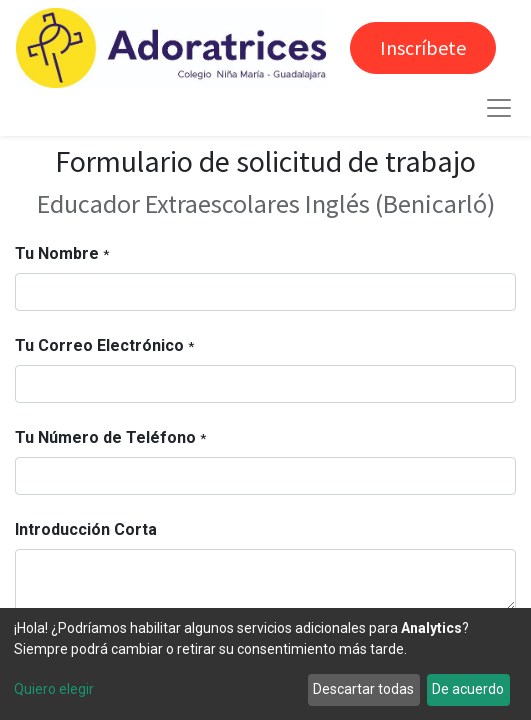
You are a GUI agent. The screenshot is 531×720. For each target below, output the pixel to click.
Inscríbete (423, 47)
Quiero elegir (54, 689)
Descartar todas (363, 689)
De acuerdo (468, 689)
